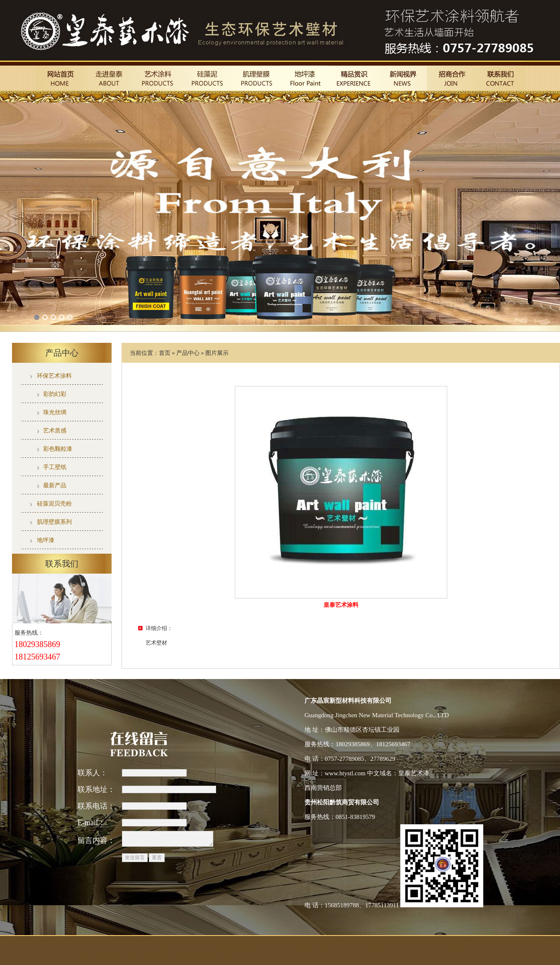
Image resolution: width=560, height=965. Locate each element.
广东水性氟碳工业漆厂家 (115, 943)
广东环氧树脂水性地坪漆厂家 (311, 943)
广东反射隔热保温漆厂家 (236, 943)
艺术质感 (55, 431)
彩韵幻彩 (55, 394)
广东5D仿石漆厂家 (176, 943)
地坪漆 (46, 540)
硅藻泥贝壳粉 (54, 504)
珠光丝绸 (55, 412)
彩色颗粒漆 (58, 449)
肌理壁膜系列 (54, 522)
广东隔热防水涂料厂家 (201, 958)
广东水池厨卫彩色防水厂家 (130, 958)
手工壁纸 (55, 467)
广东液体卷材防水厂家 (383, 943)
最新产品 (55, 485)
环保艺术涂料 (54, 376)
